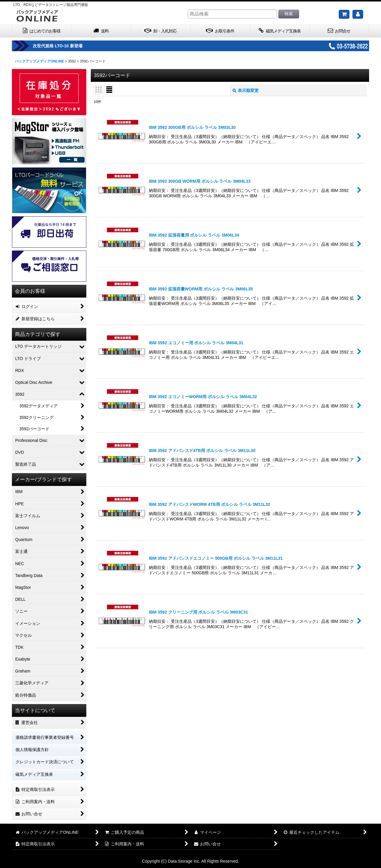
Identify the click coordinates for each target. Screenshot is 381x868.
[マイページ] (358, 14)
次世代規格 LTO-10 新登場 (77, 46)
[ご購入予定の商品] (344, 14)
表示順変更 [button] (246, 90)
